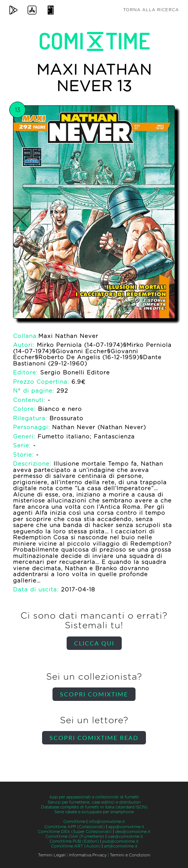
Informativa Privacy (88, 855)
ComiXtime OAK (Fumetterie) (75, 837)
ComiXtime (74, 822)
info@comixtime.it (107, 822)
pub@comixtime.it (120, 841)
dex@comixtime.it (133, 832)
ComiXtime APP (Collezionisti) (75, 827)
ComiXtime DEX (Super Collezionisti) (75, 832)
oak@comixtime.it (125, 837)
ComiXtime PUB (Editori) (74, 841)
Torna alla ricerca (151, 10)
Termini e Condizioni (130, 855)
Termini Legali (52, 855)
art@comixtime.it (121, 846)
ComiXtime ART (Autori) (76, 846)
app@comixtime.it (126, 827)
